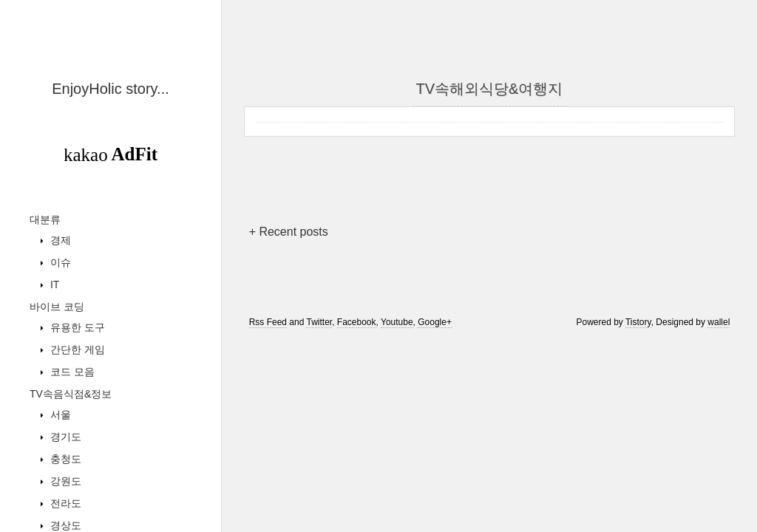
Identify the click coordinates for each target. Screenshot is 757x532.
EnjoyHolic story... (111, 89)
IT (53, 284)
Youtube (397, 322)
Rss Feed (268, 322)
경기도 (64, 437)
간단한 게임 (76, 349)
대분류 (45, 219)
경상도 (64, 525)
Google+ (435, 322)
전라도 (64, 503)
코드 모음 (71, 372)
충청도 (64, 459)
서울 (59, 415)
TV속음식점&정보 (71, 394)
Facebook (357, 322)
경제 (59, 240)
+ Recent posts (289, 232)
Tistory (638, 322)
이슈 (59, 262)
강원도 (64, 481)
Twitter (319, 322)
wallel (719, 322)
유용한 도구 (76, 327)
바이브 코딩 (57, 307)
